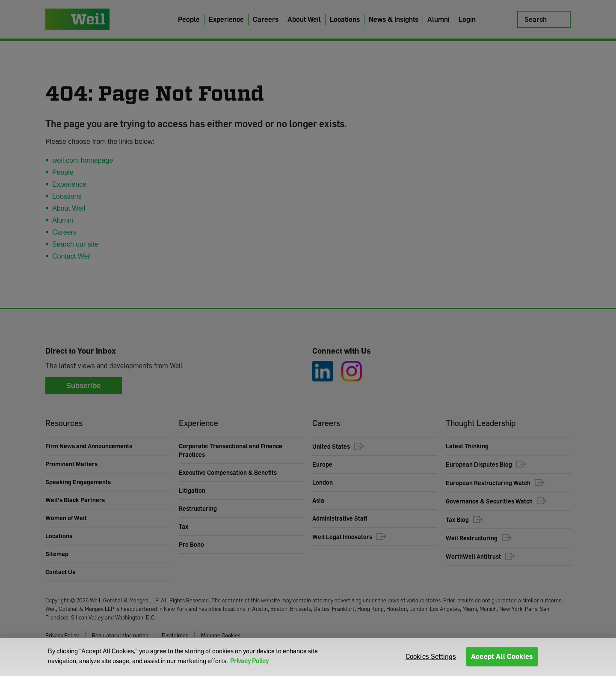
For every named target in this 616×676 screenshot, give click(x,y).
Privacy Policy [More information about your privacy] (249, 661)
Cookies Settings (431, 656)
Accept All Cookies (502, 656)
